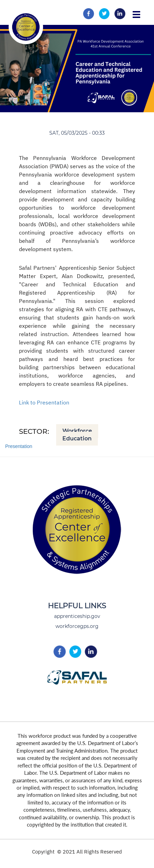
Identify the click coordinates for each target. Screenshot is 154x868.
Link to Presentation (44, 402)
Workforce (77, 431)
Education (77, 438)
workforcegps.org (77, 626)
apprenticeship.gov (77, 616)
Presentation (19, 446)
